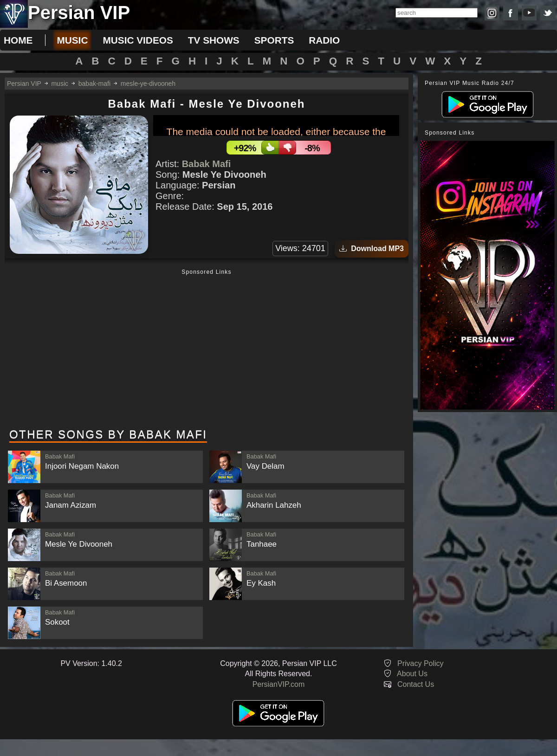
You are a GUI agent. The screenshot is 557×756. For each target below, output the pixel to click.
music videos (138, 40)
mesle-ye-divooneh (148, 84)
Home (18, 40)
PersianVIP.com (279, 684)
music (72, 40)
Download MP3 (372, 249)
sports (274, 40)
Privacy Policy (421, 663)
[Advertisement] (207, 349)
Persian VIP (24, 84)
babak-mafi (94, 84)
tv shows (214, 40)
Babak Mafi (207, 164)
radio (324, 40)
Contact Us (416, 684)
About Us (412, 674)
